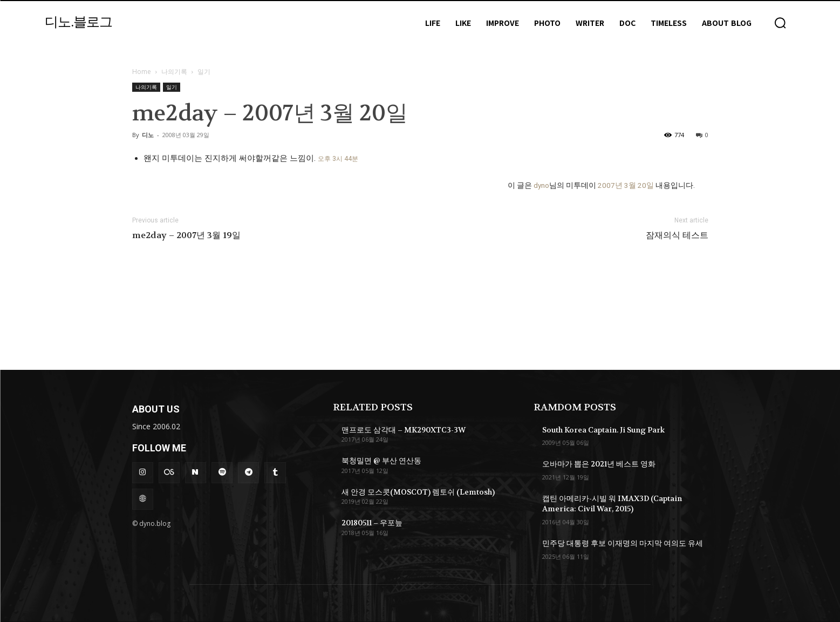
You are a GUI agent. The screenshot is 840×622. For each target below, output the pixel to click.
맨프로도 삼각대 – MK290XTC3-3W (404, 430)
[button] (780, 23)
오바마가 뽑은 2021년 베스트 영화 (599, 464)
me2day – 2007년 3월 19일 (186, 235)
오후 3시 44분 (338, 159)
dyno (541, 185)
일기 (172, 87)
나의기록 (174, 72)
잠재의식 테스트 (677, 235)
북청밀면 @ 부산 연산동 (381, 461)
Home (142, 72)
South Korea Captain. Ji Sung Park (603, 430)
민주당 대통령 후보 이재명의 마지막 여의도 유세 (623, 543)
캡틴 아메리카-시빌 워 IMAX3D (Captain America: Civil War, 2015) (612, 504)
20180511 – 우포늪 (372, 523)
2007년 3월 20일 (626, 185)
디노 (148, 135)
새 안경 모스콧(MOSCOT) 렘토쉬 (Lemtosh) (418, 492)
